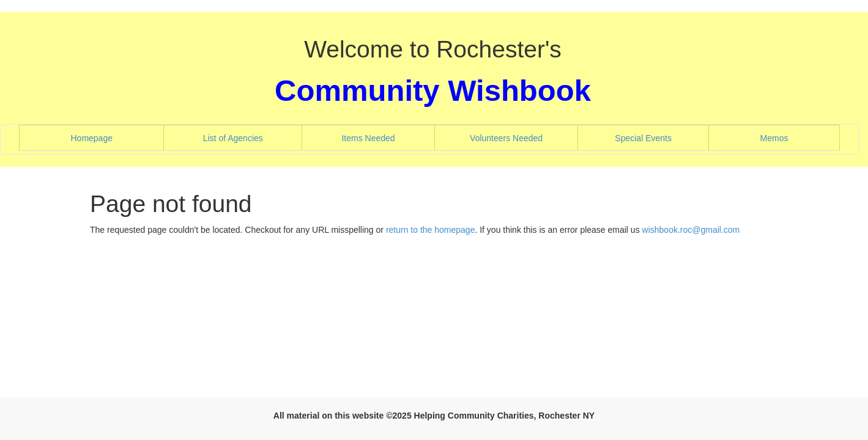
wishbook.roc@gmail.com (691, 230)
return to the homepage (431, 230)
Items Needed (384, 137)
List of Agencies (249, 137)
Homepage (107, 137)
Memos (774, 138)
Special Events (659, 137)
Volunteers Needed (522, 137)
